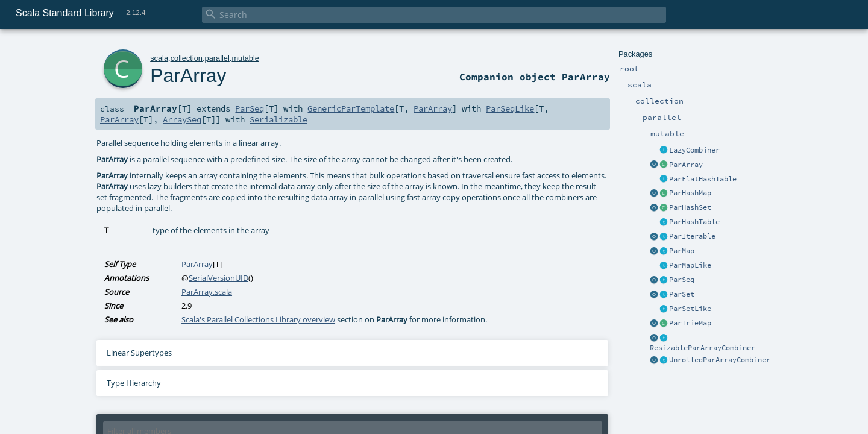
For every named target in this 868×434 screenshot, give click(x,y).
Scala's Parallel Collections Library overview (258, 319)
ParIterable (692, 236)
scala (159, 58)
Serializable (278, 119)
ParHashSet (690, 207)
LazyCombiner (694, 150)
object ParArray (565, 77)
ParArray (686, 165)
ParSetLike (690, 309)
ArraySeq (182, 119)
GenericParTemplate (351, 108)
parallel (217, 58)
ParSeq (682, 280)
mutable (245, 58)
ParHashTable (694, 222)
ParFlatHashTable (703, 179)
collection (187, 58)
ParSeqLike (510, 108)
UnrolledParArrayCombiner (720, 360)
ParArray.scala (207, 292)
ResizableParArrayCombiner (703, 348)
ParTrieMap (690, 323)
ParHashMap (690, 193)
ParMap (682, 251)
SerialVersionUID (219, 278)
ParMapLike (690, 265)
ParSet (682, 294)
